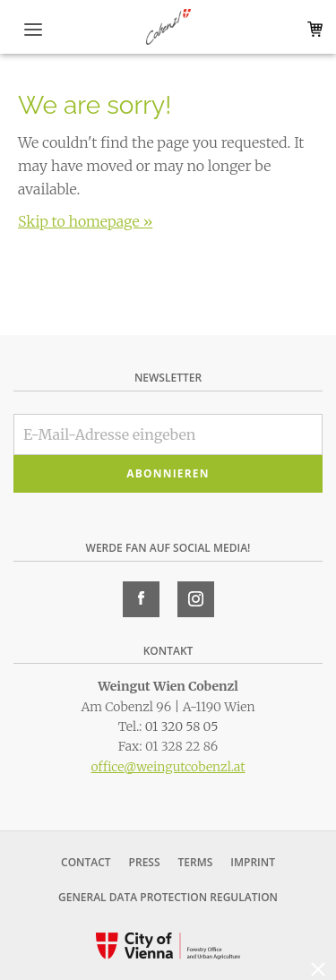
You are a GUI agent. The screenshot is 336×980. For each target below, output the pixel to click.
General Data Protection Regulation (168, 897)
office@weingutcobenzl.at (168, 767)
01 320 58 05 (182, 726)
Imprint (253, 862)
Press (145, 862)
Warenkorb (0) (311, 29)
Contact (86, 862)
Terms (196, 862)
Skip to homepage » (85, 221)
